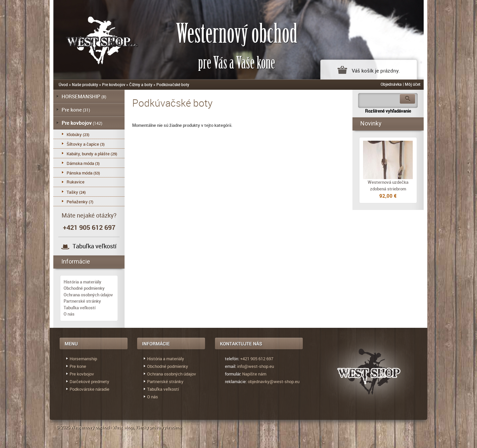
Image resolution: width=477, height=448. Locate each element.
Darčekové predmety (89, 381)
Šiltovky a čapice (83, 144)
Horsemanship (83, 359)
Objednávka (391, 84)
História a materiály (82, 282)
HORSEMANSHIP (81, 96)
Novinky (371, 123)
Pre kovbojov (114, 84)
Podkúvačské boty (173, 84)
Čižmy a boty (141, 84)
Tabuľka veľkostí (95, 246)
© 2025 (64, 427)
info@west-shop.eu (256, 366)
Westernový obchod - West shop (102, 427)
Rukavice (76, 182)
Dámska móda (80, 163)
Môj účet (413, 84)
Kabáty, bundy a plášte (88, 154)
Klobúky (74, 134)
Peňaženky (77, 202)
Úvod (63, 84)
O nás (69, 314)
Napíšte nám (254, 374)
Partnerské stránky (82, 301)
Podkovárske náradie (89, 389)
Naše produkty (85, 84)
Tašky (72, 192)
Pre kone (72, 110)
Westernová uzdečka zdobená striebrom (388, 185)
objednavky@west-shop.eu (274, 381)
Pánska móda (79, 173)
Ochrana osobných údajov (88, 295)
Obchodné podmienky (84, 288)
